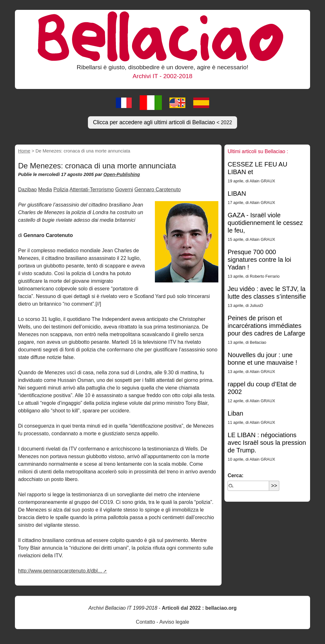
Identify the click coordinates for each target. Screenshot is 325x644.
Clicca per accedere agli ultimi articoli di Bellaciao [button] (162, 122)
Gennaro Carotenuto (157, 190)
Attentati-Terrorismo (92, 190)
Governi (124, 190)
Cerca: (235, 475)
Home (24, 151)
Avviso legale (174, 622)
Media (45, 190)
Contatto (145, 622)
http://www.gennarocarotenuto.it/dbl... (60, 571)
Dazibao (27, 190)
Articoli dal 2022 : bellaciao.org (199, 608)
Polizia (61, 190)
